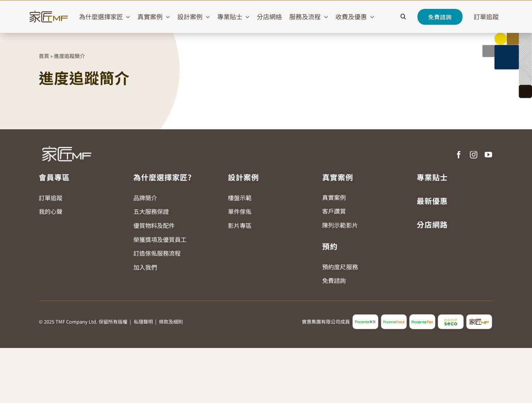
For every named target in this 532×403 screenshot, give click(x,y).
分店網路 (432, 224)
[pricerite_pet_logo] (422, 317)
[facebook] (459, 155)
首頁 (44, 56)
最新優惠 (432, 201)
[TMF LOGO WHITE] (66, 143)
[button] (403, 17)
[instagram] (474, 155)
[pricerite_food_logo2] (394, 317)
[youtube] (488, 155)
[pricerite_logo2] (365, 317)
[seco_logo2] (451, 317)
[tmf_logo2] (479, 317)
